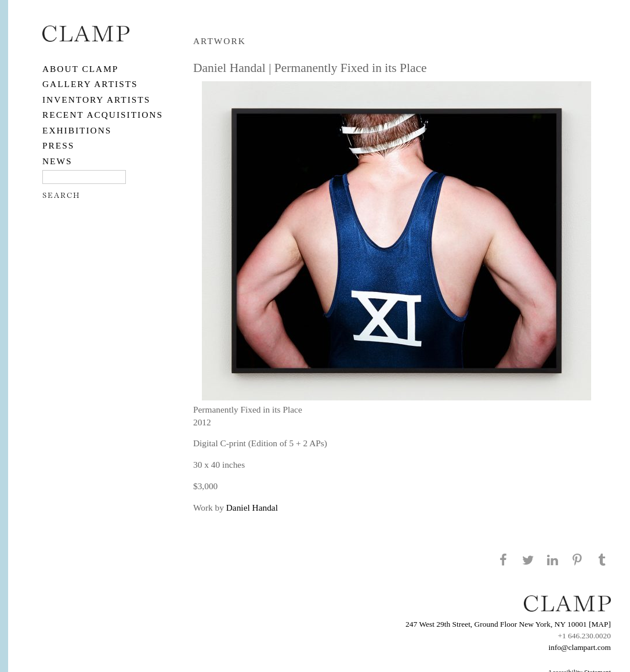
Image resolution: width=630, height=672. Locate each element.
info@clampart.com (580, 647)
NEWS (57, 161)
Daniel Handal (252, 507)
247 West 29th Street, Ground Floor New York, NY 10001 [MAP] (508, 624)
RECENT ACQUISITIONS (103, 115)
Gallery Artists (90, 84)
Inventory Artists (96, 100)
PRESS (58, 145)
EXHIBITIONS (77, 130)
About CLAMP (80, 69)
